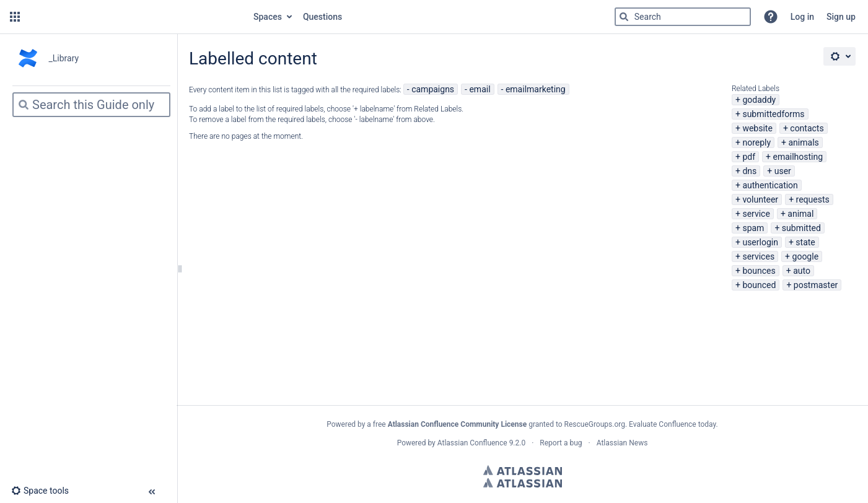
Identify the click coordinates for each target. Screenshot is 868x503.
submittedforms (773, 114)
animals (804, 142)
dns (749, 171)
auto (802, 271)
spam (753, 228)
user (783, 171)
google (806, 256)
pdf (749, 157)
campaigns (433, 89)
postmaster (816, 285)
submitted (801, 228)
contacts (807, 128)
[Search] (624, 17)
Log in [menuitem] (802, 17)
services (758, 256)
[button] (15, 17)
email (480, 89)
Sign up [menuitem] (841, 17)
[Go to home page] (135, 17)
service (756, 214)
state (805, 242)
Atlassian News (622, 443)
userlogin (760, 242)
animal (800, 214)
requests (813, 199)
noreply (756, 142)
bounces (759, 271)
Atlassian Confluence (472, 443)
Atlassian (523, 470)
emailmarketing (536, 89)
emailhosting (798, 157)
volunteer (760, 199)
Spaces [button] (268, 17)
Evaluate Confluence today (672, 424)
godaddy (759, 100)
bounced (759, 285)
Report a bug (561, 443)
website (757, 128)
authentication (770, 185)
